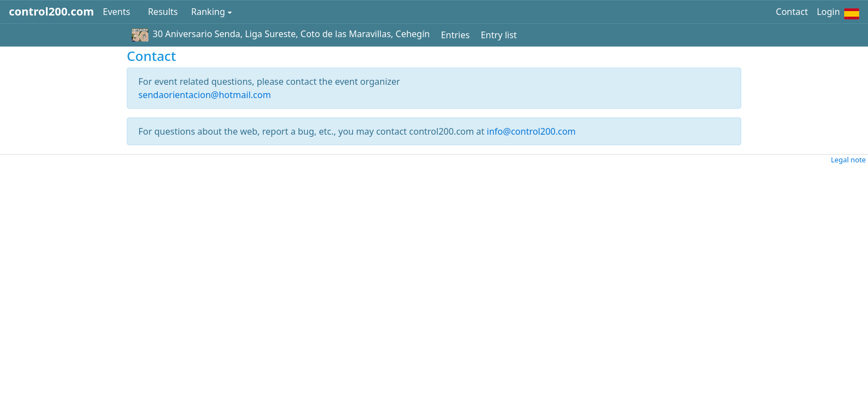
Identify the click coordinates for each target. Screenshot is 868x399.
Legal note (848, 160)
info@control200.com (531, 131)
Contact (792, 12)
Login (828, 12)
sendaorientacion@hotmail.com (205, 95)
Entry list (498, 35)
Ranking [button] (208, 12)
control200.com (51, 11)
